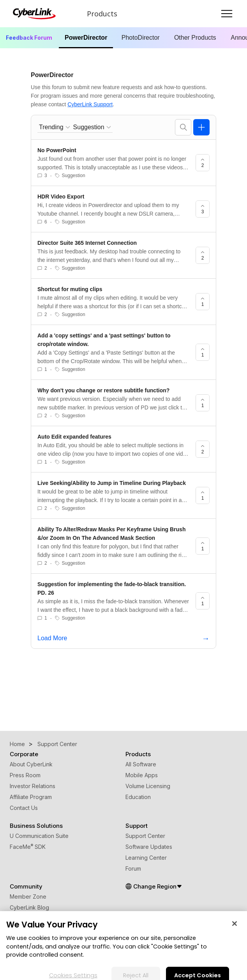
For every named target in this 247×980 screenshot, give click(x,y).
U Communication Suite (39, 836)
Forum (133, 868)
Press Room (25, 775)
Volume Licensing (148, 786)
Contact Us (24, 808)
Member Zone (28, 897)
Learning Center (146, 858)
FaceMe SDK (28, 847)
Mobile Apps (142, 775)
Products (102, 14)
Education (138, 797)
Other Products (195, 38)
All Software (141, 764)
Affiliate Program (31, 797)
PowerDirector (86, 38)
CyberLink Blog (29, 907)
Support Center (145, 836)
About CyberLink (31, 764)
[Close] (235, 929)
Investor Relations (33, 786)
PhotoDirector (141, 38)
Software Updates (149, 847)
